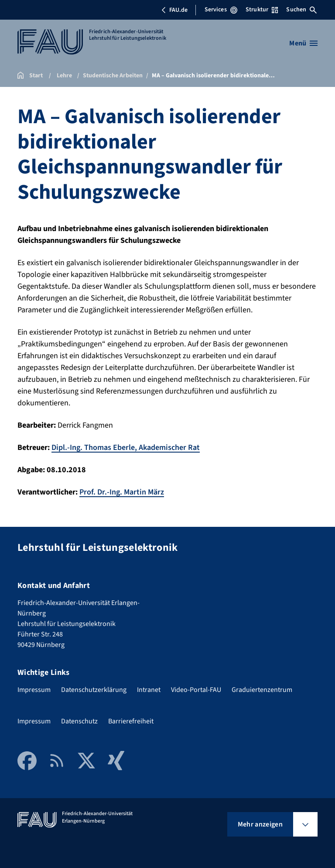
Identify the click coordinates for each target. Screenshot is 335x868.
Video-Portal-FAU (196, 690)
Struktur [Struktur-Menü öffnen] (262, 10)
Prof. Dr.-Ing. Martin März (122, 492)
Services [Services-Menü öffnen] (221, 10)
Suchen (301, 10)
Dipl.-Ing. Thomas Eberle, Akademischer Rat (126, 448)
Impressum (34, 690)
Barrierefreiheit (131, 721)
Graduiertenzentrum (262, 690)
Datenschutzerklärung (94, 690)
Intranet (149, 690)
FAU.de (174, 10)
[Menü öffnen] (303, 43)
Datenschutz (79, 721)
